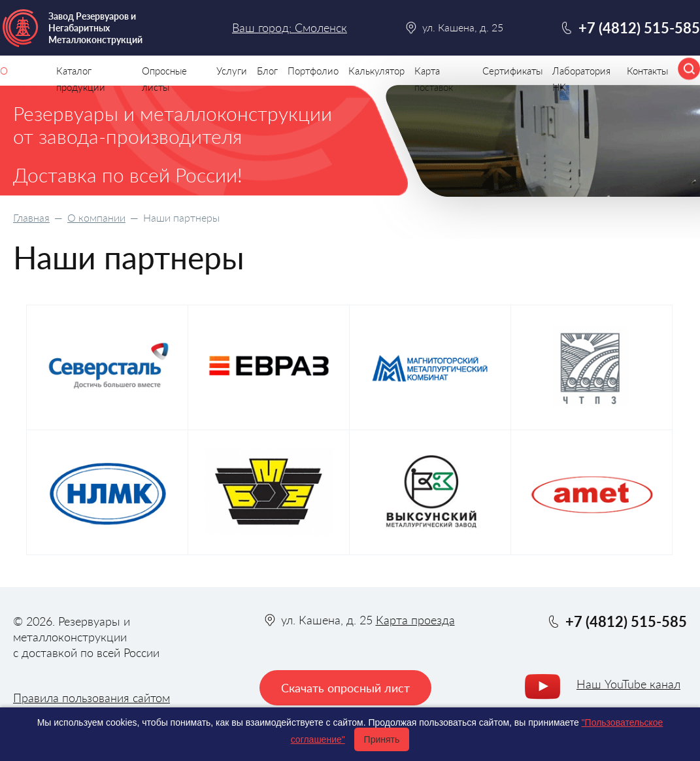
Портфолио (313, 71)
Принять (382, 739)
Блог (267, 71)
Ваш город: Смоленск (290, 27)
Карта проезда (415, 620)
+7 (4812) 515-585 (639, 28)
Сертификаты (512, 71)
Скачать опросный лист (345, 688)
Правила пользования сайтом (92, 698)
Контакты (647, 71)
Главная (31, 217)
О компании (96, 217)
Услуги (232, 71)
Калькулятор (376, 71)
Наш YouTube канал (628, 684)
